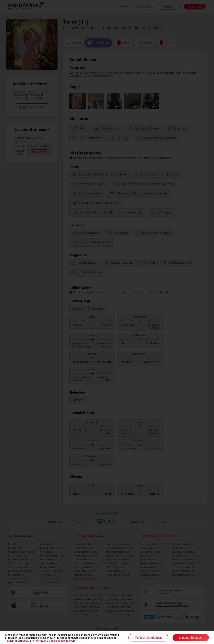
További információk (17, 641)
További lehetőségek (148, 638)
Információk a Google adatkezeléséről (54, 641)
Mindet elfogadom (191, 638)
